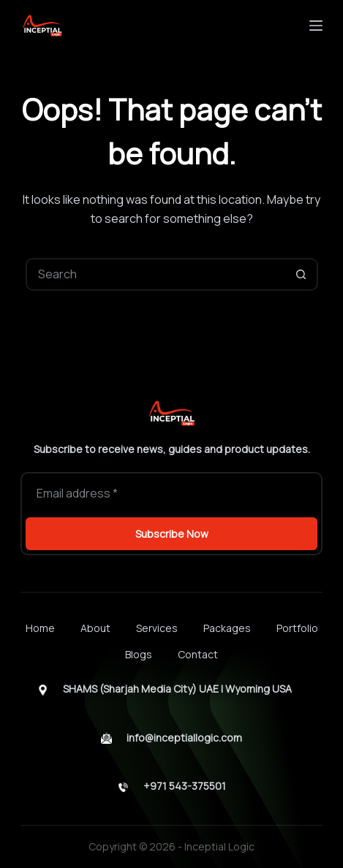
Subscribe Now (172, 534)
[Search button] (302, 274)
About (95, 628)
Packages (227, 628)
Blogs (139, 655)
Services (157, 628)
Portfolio (297, 628)
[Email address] (171, 494)
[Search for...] (155, 274)
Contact (198, 655)
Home (40, 628)
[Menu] (316, 26)
